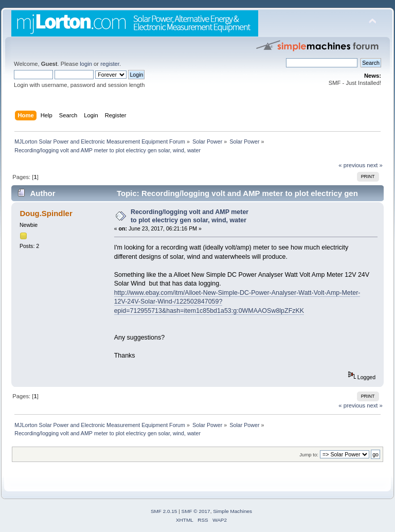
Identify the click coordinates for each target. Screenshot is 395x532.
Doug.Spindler (46, 213)
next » (375, 165)
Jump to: (309, 455)
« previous (352, 165)
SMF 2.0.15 (164, 511)
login (86, 64)
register (110, 64)
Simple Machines (232, 511)
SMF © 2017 (196, 511)
